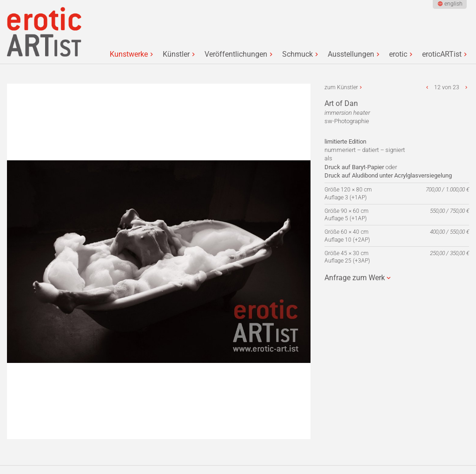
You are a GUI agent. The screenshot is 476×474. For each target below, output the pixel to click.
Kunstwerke (129, 54)
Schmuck (297, 54)
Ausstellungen (351, 54)
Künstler (176, 54)
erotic (398, 54)
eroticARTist (442, 54)
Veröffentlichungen (236, 54)
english (453, 4)
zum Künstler (341, 87)
